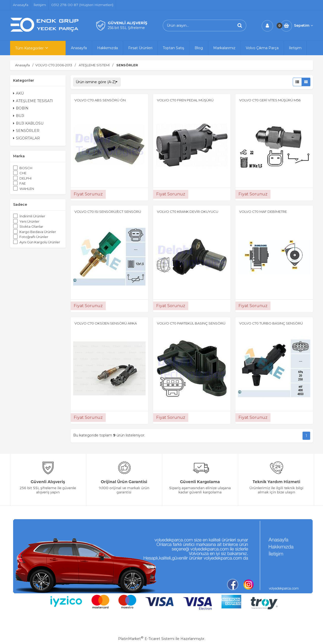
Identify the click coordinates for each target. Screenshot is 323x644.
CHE (23, 173)
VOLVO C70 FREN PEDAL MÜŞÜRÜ (185, 100)
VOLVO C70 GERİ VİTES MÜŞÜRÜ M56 (270, 100)
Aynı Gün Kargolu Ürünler (40, 242)
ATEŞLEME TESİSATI (33, 101)
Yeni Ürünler (29, 221)
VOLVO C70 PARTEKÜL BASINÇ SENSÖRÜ (191, 323)
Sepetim (303, 25)
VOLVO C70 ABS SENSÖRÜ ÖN (100, 100)
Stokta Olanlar (31, 226)
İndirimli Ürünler (32, 216)
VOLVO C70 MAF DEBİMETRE (263, 212)
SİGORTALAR (26, 138)
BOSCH (26, 168)
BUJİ (19, 116)
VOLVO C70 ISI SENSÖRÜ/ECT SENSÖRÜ (108, 212)
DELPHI (25, 178)
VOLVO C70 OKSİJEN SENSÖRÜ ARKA (106, 323)
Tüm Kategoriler (29, 48)
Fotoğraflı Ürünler (34, 237)
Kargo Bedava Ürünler (38, 232)
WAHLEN (27, 189)
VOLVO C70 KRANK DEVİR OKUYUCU (188, 212)
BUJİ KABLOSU (28, 123)
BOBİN (21, 108)
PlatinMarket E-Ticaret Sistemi (146, 639)
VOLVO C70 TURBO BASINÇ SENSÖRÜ (271, 323)
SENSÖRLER (26, 131)
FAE (23, 183)
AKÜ (18, 93)
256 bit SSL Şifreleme (126, 28)
